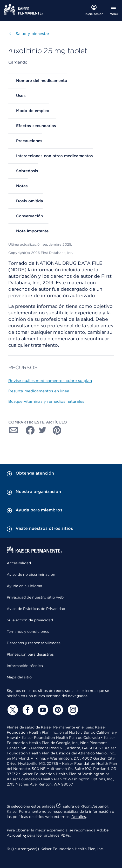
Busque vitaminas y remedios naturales (46, 401)
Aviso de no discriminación (31, 574)
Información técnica (25, 666)
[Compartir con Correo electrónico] (13, 430)
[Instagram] (72, 710)
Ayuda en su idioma (24, 586)
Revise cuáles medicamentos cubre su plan (50, 381)
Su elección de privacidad (30, 620)
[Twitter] (12, 710)
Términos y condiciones (28, 631)
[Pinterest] (57, 710)
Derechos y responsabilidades (34, 643)
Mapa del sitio (19, 677)
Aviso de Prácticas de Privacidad (36, 609)
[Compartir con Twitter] (43, 430)
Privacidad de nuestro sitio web (35, 597)
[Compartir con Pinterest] (57, 430)
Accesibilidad (19, 563)
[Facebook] (27, 710)
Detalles (79, 817)
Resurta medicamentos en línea (39, 391)
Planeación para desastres (30, 654)
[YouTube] (42, 710)
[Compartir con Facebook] (28, 430)
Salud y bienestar (32, 34)
